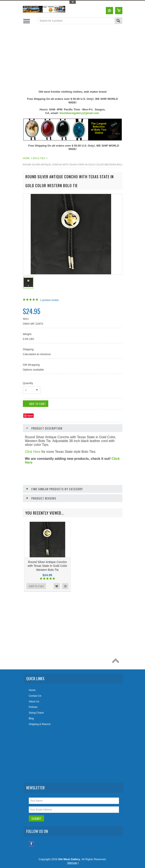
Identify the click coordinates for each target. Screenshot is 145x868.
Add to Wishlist (57, 586)
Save (30, 416)
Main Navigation (27, 21)
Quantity (28, 383)
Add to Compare (65, 586)
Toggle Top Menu (73, 2)
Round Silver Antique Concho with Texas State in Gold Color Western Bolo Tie (47, 566)
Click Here (33, 452)
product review (49, 300)
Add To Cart (36, 586)
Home (26, 158)
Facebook (31, 844)
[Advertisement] (84, 57)
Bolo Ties (39, 158)
